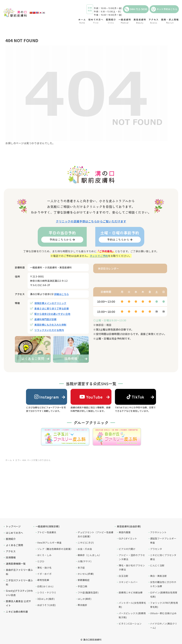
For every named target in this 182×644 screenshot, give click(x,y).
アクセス (11, 551)
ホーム (9, 460)
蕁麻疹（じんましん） (90, 555)
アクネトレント (158, 532)
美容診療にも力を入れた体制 (50, 325)
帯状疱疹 (82, 605)
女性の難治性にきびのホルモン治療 (163, 584)
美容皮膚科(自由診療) (129, 526)
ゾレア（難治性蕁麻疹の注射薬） (55, 549)
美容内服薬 (125, 532)
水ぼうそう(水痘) (46, 605)
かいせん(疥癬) (86, 574)
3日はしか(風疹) (46, 599)
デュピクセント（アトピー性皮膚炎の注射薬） (96, 534)
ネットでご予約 (99, 256)
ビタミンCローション (130, 623)
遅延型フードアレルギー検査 (163, 540)
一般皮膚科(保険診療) (48, 526)
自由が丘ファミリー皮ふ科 (19, 572)
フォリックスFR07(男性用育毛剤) (164, 605)
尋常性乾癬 (43, 580)
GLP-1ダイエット (128, 538)
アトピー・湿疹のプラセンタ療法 (132, 557)
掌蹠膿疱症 (84, 580)
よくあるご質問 (15, 545)
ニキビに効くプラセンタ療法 (163, 557)
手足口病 (82, 586)
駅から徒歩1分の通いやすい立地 (52, 314)
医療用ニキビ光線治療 (131, 592)
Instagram (47, 397)
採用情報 (11, 557)
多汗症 (81, 568)
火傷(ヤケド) (84, 561)
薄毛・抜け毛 (44, 568)
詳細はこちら (62, 294)
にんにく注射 (157, 565)
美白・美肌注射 (158, 576)
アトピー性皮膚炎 (47, 532)
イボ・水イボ (44, 574)
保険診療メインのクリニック (50, 303)
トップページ (13, 526)
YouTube (91, 397)
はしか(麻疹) (84, 599)
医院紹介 (11, 539)
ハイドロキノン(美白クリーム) (164, 626)
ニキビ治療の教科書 (17, 612)
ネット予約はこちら (164, 9)
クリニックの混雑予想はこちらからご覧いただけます (91, 221)
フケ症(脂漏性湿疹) (88, 592)
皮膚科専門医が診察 (45, 319)
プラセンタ (156, 549)
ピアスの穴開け (127, 549)
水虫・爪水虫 (85, 549)
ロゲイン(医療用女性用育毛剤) (164, 594)
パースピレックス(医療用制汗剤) (132, 615)
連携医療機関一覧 (16, 564)
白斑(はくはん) (45, 586)
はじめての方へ (15, 533)
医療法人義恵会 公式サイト (18, 603)
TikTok (136, 397)
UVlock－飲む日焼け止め (163, 613)
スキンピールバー (128, 582)
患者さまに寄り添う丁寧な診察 (52, 308)
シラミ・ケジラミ (47, 592)
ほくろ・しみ (44, 555)
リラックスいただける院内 (49, 330)
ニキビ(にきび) (86, 543)
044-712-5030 (136, 9)
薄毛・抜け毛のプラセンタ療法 (132, 567)
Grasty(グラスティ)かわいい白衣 (19, 593)
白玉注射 (123, 576)
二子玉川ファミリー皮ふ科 (19, 582)
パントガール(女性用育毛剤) (132, 605)
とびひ (41, 561)
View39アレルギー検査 (49, 543)
